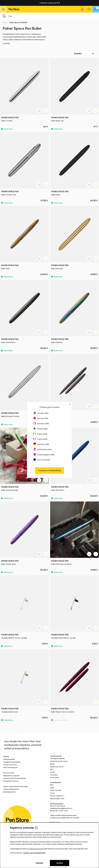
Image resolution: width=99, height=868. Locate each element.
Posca (52, 793)
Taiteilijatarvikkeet (57, 758)
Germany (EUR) (41, 444)
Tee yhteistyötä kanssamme (14, 778)
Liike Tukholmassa (10, 767)
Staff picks (54, 777)
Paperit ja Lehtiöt (57, 767)
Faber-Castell (55, 790)
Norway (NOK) (41, 418)
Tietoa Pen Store (10, 765)
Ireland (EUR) (40, 434)
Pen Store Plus (9, 773)
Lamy (52, 788)
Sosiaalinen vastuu (11, 781)
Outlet (53, 772)
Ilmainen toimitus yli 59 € (49, 3)
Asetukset (39, 863)
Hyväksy (60, 863)
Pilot (52, 785)
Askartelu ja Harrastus (59, 761)
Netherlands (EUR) (43, 449)
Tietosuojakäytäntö (11, 789)
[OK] (49, 16)
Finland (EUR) (40, 429)
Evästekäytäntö (9, 792)
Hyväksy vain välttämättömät (34, 853)
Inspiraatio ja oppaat (11, 776)
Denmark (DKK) (41, 424)
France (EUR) (40, 439)
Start (4, 22)
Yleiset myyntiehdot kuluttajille (15, 786)
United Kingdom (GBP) (44, 455)
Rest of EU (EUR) (42, 460)
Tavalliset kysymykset (12, 762)
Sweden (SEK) (41, 413)
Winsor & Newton (57, 796)
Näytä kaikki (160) (57, 798)
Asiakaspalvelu (9, 759)
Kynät (52, 764)
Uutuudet (54, 775)
